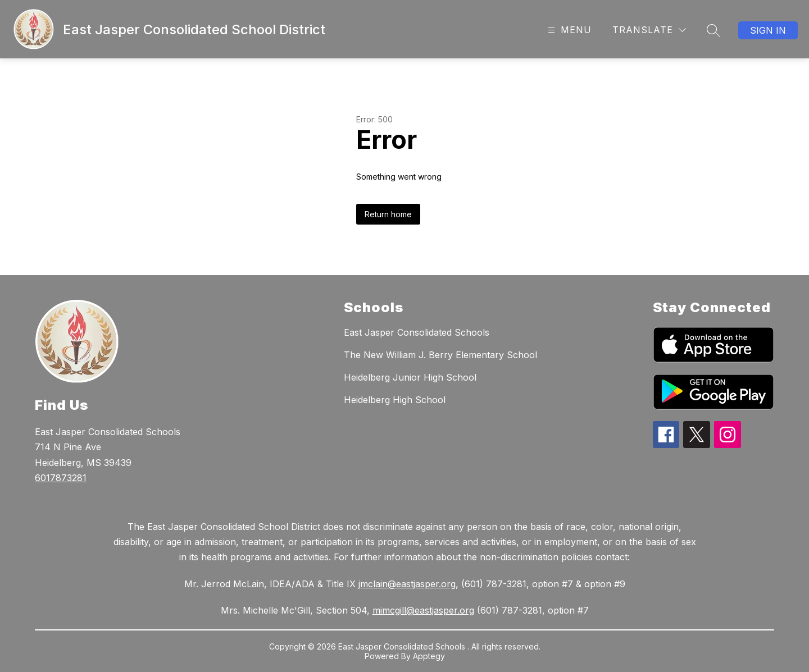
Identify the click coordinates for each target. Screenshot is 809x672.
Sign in (768, 30)
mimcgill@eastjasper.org (423, 610)
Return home (388, 214)
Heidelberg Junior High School (410, 377)
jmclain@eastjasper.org (407, 584)
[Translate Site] (649, 30)
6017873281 (61, 478)
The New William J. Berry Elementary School (440, 355)
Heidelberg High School (395, 400)
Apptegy (429, 656)
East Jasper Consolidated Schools (417, 332)
